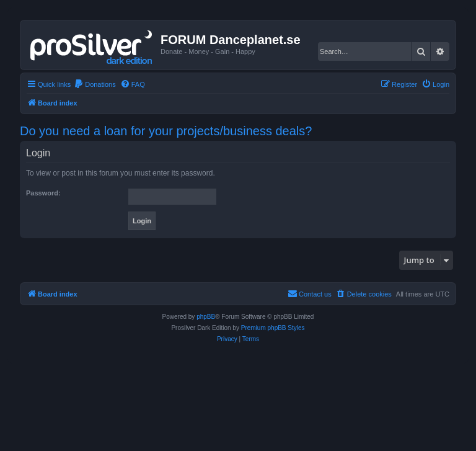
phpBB (206, 317)
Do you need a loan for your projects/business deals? (166, 131)
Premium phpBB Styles (273, 328)
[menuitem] (95, 84)
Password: (43, 193)
